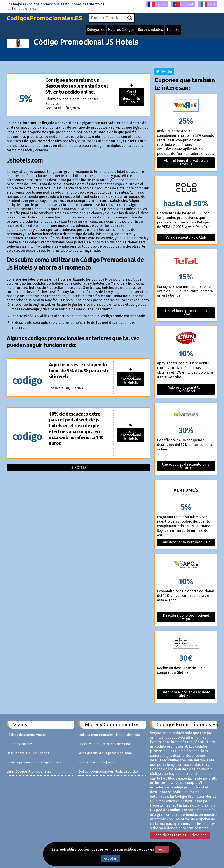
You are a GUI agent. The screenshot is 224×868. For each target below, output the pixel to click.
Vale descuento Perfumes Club (186, 542)
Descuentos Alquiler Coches (28, 753)
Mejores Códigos (121, 30)
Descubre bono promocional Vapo (186, 617)
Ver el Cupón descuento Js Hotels (131, 97)
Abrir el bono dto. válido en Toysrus (186, 162)
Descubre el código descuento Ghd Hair (186, 694)
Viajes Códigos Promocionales (29, 771)
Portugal (183, 5)
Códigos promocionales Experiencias (34, 762)
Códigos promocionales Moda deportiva (108, 771)
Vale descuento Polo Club (186, 237)
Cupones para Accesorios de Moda (104, 744)
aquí (162, 849)
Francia (157, 5)
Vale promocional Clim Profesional (186, 389)
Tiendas (173, 30)
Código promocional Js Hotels (131, 379)
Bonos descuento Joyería (97, 762)
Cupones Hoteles (20, 744)
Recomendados (150, 30)
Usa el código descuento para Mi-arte (186, 466)
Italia (208, 5)
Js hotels (78, 468)
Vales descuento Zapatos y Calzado (105, 753)
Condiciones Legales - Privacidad (180, 835)
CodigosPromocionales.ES (44, 18)
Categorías (96, 30)
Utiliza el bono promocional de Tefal (186, 313)
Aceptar (110, 858)
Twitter (164, 72)
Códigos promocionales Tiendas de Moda (109, 735)
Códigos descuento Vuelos (26, 735)
